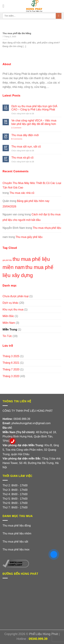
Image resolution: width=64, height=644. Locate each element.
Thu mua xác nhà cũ (22, 193)
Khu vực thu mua (13, 310)
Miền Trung (10, 329)
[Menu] (5, 6)
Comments (17, 139)
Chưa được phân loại (16, 296)
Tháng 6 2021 (11, 363)
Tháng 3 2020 (11, 376)
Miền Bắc (8, 316)
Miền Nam (9, 323)
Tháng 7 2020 (11, 369)
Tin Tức (7, 336)
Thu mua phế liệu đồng (17, 526)
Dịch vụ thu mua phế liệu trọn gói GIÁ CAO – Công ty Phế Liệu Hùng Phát (34, 108)
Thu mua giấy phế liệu (29, 237)
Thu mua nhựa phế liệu (47, 228)
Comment (16, 128)
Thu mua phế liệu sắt (15, 542)
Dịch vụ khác (10, 303)
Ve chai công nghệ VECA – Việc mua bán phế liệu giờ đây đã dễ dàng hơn (34, 122)
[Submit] (59, 16)
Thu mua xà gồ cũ (22, 158)
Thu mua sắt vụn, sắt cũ (26, 147)
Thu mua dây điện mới (25, 135)
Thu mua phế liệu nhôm (17, 533)
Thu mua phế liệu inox (16, 550)
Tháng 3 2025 (11, 356)
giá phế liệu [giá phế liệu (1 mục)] (7, 260)
